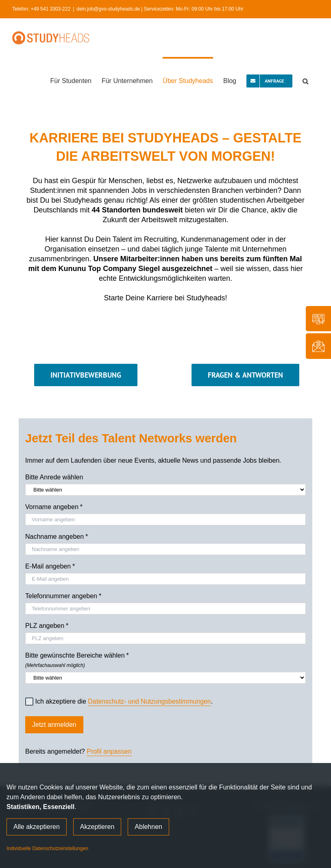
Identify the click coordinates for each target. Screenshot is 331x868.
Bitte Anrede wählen (54, 477)
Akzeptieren (97, 827)
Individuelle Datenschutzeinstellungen (47, 848)
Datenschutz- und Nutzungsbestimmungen (149, 701)
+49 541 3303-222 (50, 9)
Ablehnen (148, 827)
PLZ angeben (47, 626)
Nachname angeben (57, 537)
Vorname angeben (54, 507)
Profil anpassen (109, 751)
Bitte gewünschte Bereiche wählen (165, 659)
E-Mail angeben (50, 566)
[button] (306, 80)
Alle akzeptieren (37, 827)
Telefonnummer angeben (63, 596)
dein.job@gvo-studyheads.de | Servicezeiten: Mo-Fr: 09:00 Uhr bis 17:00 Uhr (160, 9)
